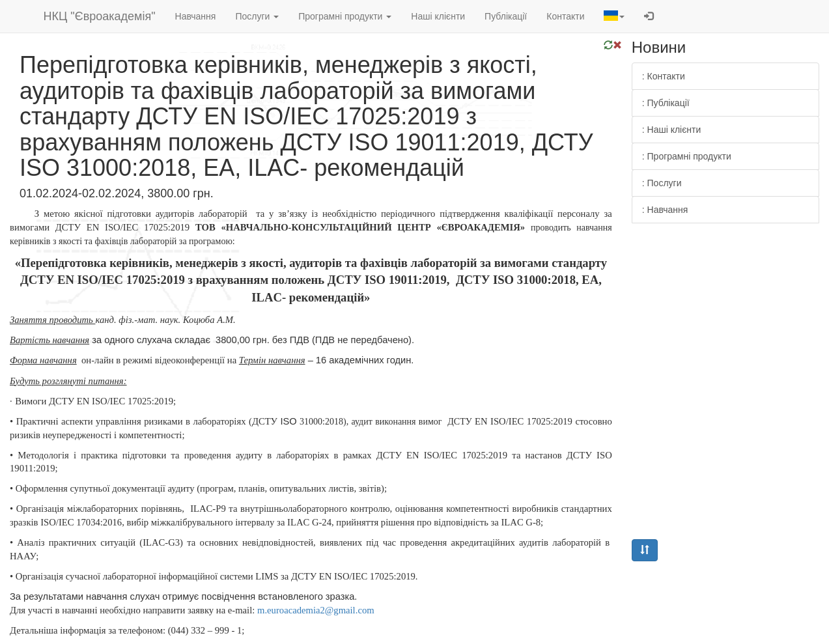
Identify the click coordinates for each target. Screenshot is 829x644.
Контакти (565, 16)
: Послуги (662, 183)
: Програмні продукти (687, 156)
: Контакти (664, 76)
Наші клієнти (438, 16)
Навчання (196, 16)
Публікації (506, 16)
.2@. (316, 610)
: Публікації (666, 103)
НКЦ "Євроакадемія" (100, 16)
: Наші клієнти (672, 130)
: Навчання (665, 210)
